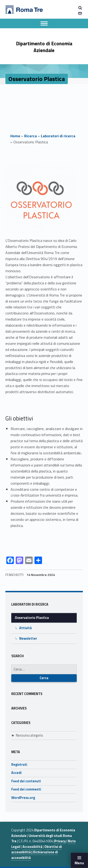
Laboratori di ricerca (58, 136)
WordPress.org (23, 798)
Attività (25, 628)
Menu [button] (79, 863)
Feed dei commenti (26, 789)
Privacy (60, 841)
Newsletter (28, 639)
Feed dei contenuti (26, 781)
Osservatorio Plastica (32, 618)
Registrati (19, 765)
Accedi (16, 773)
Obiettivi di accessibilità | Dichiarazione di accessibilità (37, 852)
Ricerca (31, 136)
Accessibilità (32, 847)
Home (15, 136)
